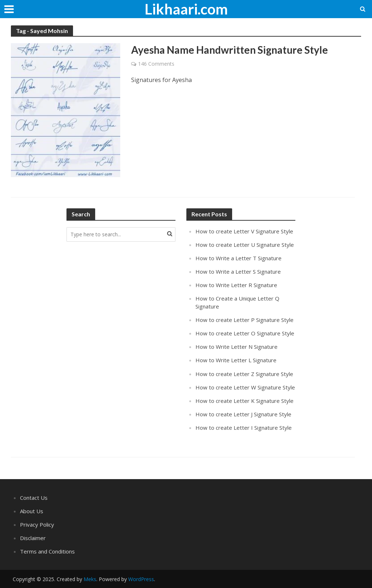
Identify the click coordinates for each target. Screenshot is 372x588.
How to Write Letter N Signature (236, 347)
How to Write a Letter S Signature (238, 271)
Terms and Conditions (47, 551)
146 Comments (156, 64)
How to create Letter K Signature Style (244, 401)
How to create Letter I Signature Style (244, 428)
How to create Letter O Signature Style (245, 333)
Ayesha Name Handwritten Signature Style (230, 50)
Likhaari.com (186, 9)
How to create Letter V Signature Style (244, 231)
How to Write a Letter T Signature (238, 258)
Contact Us (34, 498)
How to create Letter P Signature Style (244, 320)
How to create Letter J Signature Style (243, 414)
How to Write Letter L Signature (236, 360)
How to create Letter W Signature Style (245, 387)
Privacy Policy (37, 524)
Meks (90, 579)
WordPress (141, 579)
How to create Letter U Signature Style (245, 245)
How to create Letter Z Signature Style (244, 374)
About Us (32, 511)
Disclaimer (33, 538)
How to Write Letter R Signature (236, 285)
